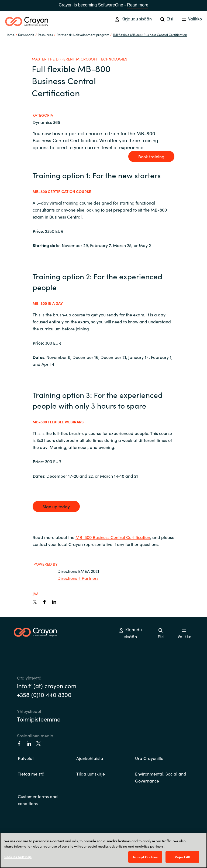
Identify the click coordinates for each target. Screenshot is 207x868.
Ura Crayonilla (149, 758)
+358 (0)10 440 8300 (44, 694)
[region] (103, 850)
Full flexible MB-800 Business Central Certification (150, 35)
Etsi (167, 19)
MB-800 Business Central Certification (113, 537)
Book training (151, 156)
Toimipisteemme (39, 719)
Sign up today (56, 506)
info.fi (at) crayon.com (47, 686)
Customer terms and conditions (38, 800)
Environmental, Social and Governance (161, 777)
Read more (138, 5)
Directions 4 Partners (78, 578)
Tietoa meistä (31, 774)
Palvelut (26, 758)
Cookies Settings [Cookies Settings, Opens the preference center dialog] (18, 857)
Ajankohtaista (90, 758)
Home (10, 35)
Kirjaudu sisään (133, 19)
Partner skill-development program (83, 35)
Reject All (182, 857)
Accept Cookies (145, 857)
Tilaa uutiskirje (91, 774)
